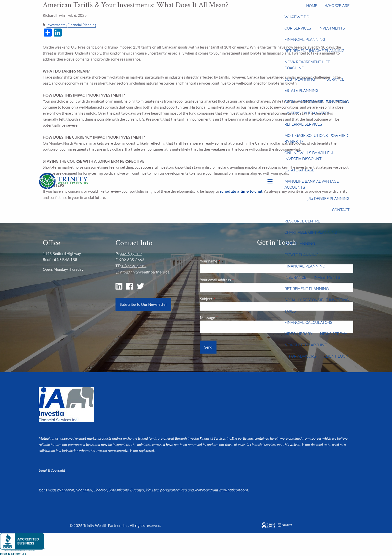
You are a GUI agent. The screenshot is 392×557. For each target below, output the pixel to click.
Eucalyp (137, 490)
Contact (341, 210)
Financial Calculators (308, 323)
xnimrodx (202, 490)
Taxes (290, 311)
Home (312, 6)
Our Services (298, 28)
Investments (332, 28)
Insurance (333, 79)
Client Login (336, 356)
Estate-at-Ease (299, 170)
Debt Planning (300, 79)
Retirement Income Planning (314, 51)
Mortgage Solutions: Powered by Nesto (316, 139)
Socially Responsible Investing (317, 102)
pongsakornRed (174, 490)
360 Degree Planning (328, 199)
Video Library (298, 334)
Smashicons (119, 490)
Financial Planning (305, 40)
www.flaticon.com (233, 490)
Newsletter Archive (306, 345)
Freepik (68, 490)
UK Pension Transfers (307, 113)
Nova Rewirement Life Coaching (307, 65)
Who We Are (337, 6)
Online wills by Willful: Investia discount (310, 156)
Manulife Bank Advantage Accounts (312, 184)
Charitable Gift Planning (311, 232)
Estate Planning (301, 91)
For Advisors (302, 356)
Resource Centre (302, 221)
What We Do (297, 17)
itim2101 (152, 490)
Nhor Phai (84, 490)
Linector (100, 490)
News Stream (334, 334)
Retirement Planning (307, 289)
